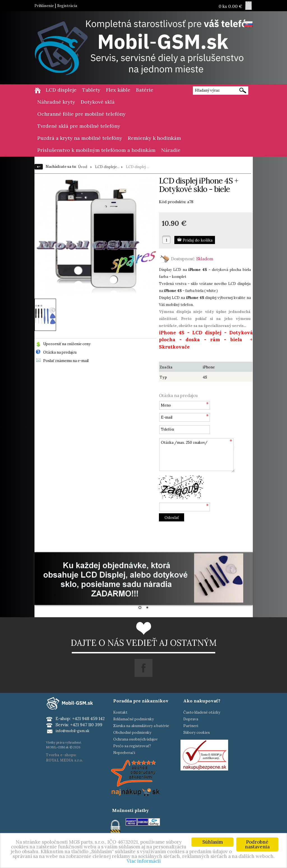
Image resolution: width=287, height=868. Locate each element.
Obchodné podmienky (132, 733)
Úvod (83, 167)
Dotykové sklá (98, 102)
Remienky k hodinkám (154, 138)
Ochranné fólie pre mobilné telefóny (81, 114)
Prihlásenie (44, 6)
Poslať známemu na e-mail (66, 361)
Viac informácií (144, 861)
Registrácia (67, 6)
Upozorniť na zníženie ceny (67, 344)
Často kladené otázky (202, 712)
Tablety (91, 90)
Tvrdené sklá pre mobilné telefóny (79, 126)
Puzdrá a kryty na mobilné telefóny (80, 138)
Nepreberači (124, 753)
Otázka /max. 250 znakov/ (197, 455)
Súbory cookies (197, 733)
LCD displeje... (107, 167)
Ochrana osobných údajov (136, 739)
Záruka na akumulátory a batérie (141, 726)
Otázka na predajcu (60, 352)
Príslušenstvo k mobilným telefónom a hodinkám (96, 150)
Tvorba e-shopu (61, 755)
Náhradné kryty (56, 102)
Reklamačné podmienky (134, 719)
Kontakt (120, 712)
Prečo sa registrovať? (132, 746)
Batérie (145, 90)
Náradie (171, 150)
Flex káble (118, 90)
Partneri (191, 726)
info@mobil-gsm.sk (72, 731)
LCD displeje (61, 90)
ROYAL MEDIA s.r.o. (64, 760)
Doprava (191, 719)
